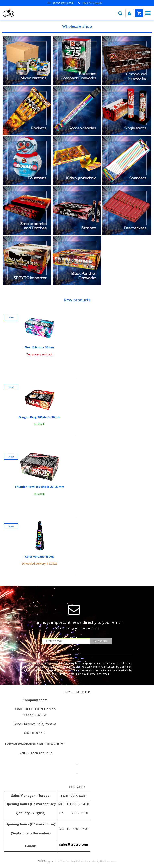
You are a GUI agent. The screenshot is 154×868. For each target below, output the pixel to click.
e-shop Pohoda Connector (82, 861)
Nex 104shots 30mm (39, 347)
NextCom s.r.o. (108, 861)
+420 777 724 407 (92, 3)
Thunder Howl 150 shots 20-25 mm (39, 487)
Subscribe (101, 641)
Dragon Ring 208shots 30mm (40, 417)
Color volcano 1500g (39, 557)
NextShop (60, 861)
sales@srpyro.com (63, 3)
